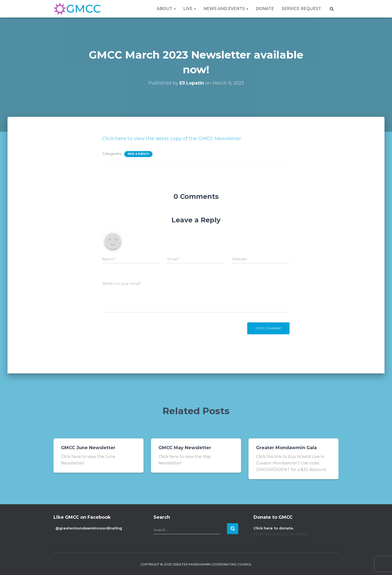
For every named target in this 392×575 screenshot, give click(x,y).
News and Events (226, 9)
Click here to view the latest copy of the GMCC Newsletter (172, 138)
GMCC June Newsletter (88, 448)
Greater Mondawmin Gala (286, 448)
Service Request (301, 9)
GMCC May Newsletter (185, 448)
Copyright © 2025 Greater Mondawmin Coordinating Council (196, 564)
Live (190, 9)
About (166, 9)
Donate (265, 9)
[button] (174, 9)
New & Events (138, 154)
